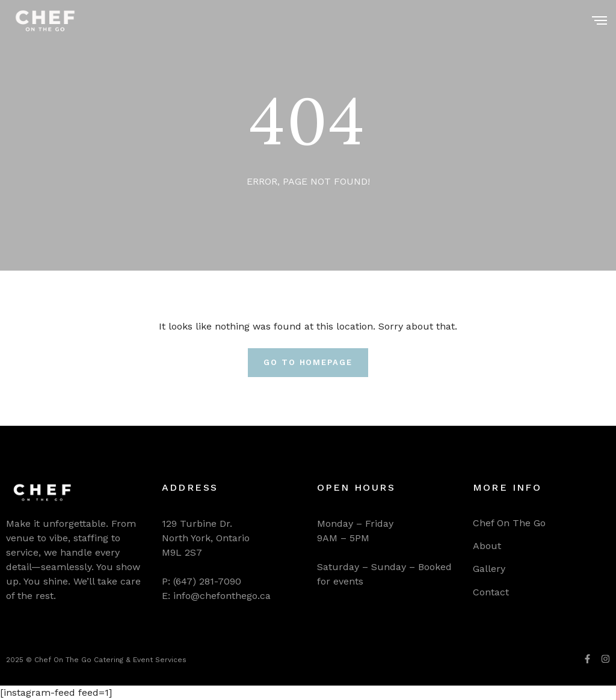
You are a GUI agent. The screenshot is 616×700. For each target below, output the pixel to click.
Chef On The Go (509, 523)
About (487, 546)
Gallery (489, 569)
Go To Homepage (308, 362)
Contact (491, 592)
